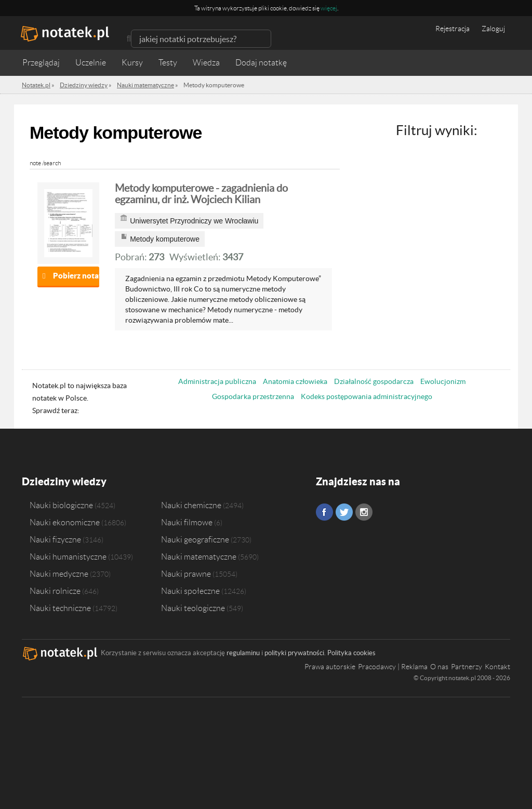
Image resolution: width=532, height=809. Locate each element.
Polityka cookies (351, 653)
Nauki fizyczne (55, 539)
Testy (168, 63)
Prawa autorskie (330, 667)
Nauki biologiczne (61, 505)
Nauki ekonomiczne (65, 522)
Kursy (132, 63)
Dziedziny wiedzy (64, 481)
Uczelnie (91, 63)
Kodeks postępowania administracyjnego (367, 396)
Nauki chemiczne (191, 505)
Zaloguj (493, 29)
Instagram (364, 512)
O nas (439, 667)
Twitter (344, 512)
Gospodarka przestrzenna (253, 396)
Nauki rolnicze (55, 591)
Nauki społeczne (190, 591)
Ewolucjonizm (443, 381)
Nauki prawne (186, 574)
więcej (329, 8)
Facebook (324, 512)
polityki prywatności (294, 653)
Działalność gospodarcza (374, 381)
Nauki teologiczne (193, 608)
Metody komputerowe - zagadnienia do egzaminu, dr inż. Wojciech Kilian (201, 194)
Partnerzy (467, 667)
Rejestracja (453, 29)
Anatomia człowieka (295, 381)
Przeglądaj (41, 63)
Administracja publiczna (217, 381)
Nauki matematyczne (199, 556)
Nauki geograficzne (195, 539)
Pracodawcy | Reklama (393, 667)
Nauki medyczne (59, 574)
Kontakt (497, 667)
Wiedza (206, 63)
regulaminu (243, 653)
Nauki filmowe (187, 522)
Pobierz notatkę (76, 276)
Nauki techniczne (60, 608)
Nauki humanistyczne (68, 556)
